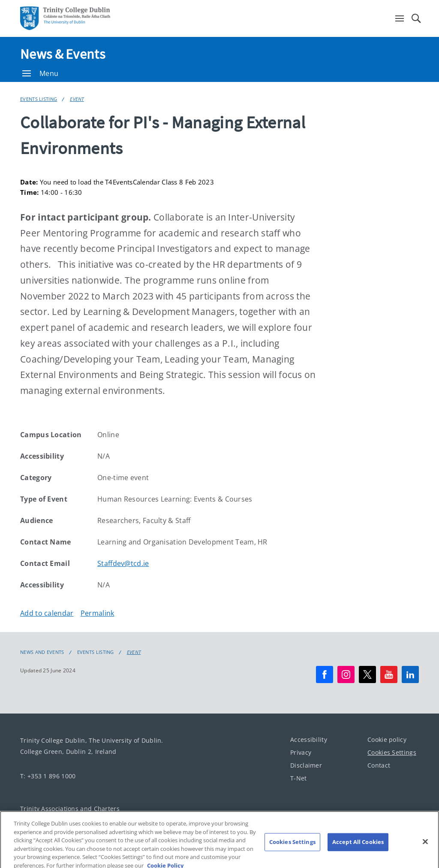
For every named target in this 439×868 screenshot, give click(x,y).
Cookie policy (387, 739)
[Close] (425, 846)
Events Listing (39, 99)
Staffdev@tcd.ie (123, 563)
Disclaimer (306, 765)
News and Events (42, 652)
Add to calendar (47, 613)
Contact (379, 765)
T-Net (299, 778)
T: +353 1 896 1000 (48, 776)
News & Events (63, 54)
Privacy (301, 752)
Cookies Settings (392, 752)
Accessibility (309, 739)
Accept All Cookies (358, 846)
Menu (40, 73)
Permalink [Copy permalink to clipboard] (98, 613)
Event (77, 99)
